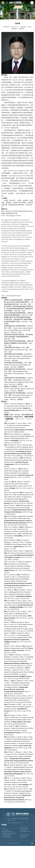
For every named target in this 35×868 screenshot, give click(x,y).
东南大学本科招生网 (5, 830)
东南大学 (3, 828)
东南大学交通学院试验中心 (25, 835)
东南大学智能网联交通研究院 (7, 835)
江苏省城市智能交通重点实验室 (7, 832)
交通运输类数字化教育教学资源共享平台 (9, 833)
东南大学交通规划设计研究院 (25, 832)
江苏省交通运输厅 (23, 837)
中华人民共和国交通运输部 (6, 837)
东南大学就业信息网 (23, 830)
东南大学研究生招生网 (24, 828)
